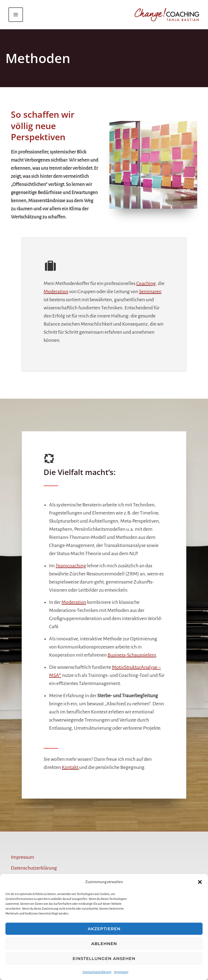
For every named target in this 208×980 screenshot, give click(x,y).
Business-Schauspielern (132, 655)
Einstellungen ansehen (104, 958)
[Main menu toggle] (18, 15)
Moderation (56, 292)
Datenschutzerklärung (97, 972)
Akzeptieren (104, 929)
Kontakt (70, 768)
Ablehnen (104, 944)
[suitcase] (50, 266)
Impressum (121, 972)
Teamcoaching (71, 566)
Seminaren (150, 292)
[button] (200, 882)
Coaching (146, 284)
